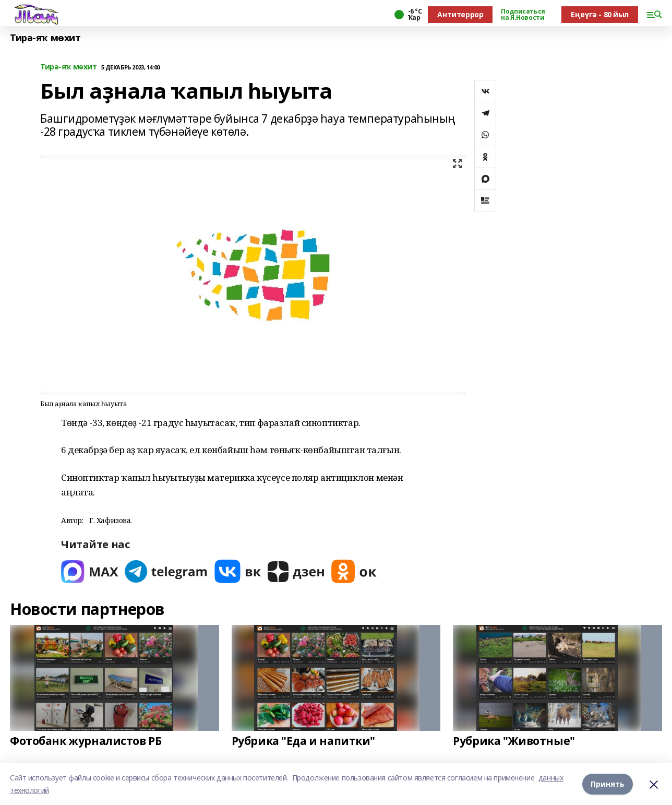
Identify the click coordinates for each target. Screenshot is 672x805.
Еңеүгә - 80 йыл (600, 14)
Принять (608, 784)
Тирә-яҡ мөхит (45, 38)
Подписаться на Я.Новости (523, 15)
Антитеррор (460, 14)
